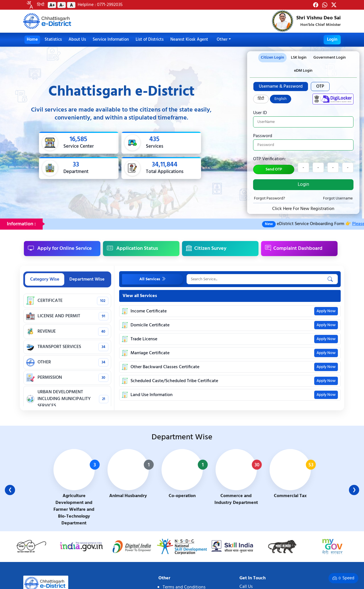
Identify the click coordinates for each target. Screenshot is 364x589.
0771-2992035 (109, 5)
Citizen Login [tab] (272, 58)
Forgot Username (338, 198)
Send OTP (274, 169)
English (281, 99)
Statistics (53, 40)
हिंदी (261, 99)
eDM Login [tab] (303, 71)
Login (332, 40)
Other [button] (222, 40)
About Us (77, 40)
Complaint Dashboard (294, 249)
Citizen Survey (206, 249)
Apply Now (326, 311)
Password (263, 136)
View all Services (140, 296)
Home (32, 40)
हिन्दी (41, 5)
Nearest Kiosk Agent (189, 40)
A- (62, 5)
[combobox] (30, 5)
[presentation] (299, 57)
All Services (153, 279)
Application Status (133, 249)
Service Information (111, 40)
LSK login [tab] (299, 58)
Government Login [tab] (330, 58)
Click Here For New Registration (303, 209)
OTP (320, 87)
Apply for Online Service (60, 249)
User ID (260, 113)
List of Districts (150, 40)
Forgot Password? (269, 198)
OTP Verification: (269, 159)
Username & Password (281, 87)
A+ (52, 5)
